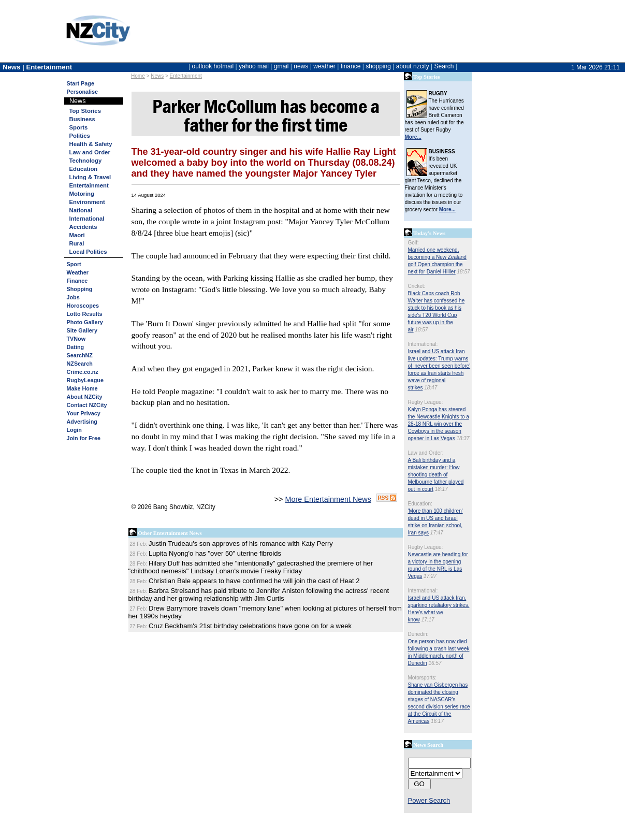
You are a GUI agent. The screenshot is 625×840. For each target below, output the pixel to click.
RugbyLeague (85, 380)
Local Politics (88, 252)
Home (138, 76)
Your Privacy (84, 413)
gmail (281, 66)
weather (324, 66)
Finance (77, 281)
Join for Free (84, 438)
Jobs (73, 297)
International (87, 219)
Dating (76, 347)
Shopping (80, 289)
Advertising (82, 422)
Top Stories (85, 111)
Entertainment (186, 76)
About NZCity (85, 397)
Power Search (429, 800)
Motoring (82, 194)
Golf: (413, 243)
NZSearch (80, 364)
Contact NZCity (87, 405)
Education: (420, 504)
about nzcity (413, 66)
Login (74, 430)
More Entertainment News (328, 499)
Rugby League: (426, 402)
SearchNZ (80, 355)
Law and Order (90, 152)
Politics (80, 136)
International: (423, 344)
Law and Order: (426, 453)
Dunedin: (418, 634)
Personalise (83, 92)
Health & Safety (91, 144)
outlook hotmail (213, 66)
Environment (87, 202)
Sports (79, 127)
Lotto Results (85, 314)
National (81, 210)
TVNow (76, 339)
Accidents (83, 227)
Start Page (81, 83)
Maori (77, 235)
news (301, 66)
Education (84, 169)
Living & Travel (90, 177)
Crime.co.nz (83, 372)
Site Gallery (82, 330)
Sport (74, 264)
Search (444, 66)
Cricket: (417, 286)
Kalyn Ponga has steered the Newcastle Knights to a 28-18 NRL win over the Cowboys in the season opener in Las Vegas (439, 424)
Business (82, 119)
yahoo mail (254, 66)
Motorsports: (423, 678)
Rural (77, 243)
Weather (78, 272)
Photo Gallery (85, 322)
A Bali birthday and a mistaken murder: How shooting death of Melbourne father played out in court (436, 475)
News (157, 76)
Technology (86, 161)
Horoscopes (83, 306)
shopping (378, 66)
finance (351, 66)
